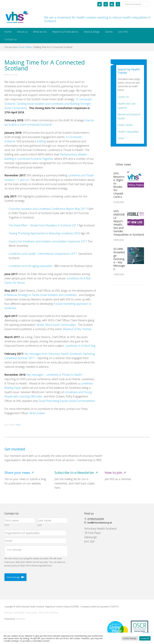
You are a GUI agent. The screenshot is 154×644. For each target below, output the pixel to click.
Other (121, 138)
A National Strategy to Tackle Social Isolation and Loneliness (41, 295)
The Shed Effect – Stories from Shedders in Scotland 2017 (43, 225)
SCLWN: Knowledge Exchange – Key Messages (119, 259)
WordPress (20, 619)
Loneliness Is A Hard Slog (80, 346)
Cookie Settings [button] (130, 638)
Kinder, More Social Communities (56, 325)
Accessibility (19, 613)
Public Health (125, 125)
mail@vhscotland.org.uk (100, 523)
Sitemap (8, 613)
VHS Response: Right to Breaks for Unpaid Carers (119, 185)
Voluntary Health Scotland (17, 17)
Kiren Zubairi (37, 413)
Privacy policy (31, 613)
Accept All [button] (145, 638)
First (7, 525)
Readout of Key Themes (77, 329)
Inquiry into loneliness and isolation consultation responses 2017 (48, 241)
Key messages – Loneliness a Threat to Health (54, 375)
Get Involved (15, 449)
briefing (41, 141)
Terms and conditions (49, 613)
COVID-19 (123, 97)
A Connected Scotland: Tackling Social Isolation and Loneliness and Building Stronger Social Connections (48, 103)
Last (40, 525)
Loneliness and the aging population (31, 266)
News (18, 425)
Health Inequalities (128, 132)
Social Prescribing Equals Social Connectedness (67, 401)
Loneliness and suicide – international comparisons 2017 (43, 254)
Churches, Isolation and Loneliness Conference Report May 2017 (48, 209)
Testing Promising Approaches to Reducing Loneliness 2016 (44, 233)
